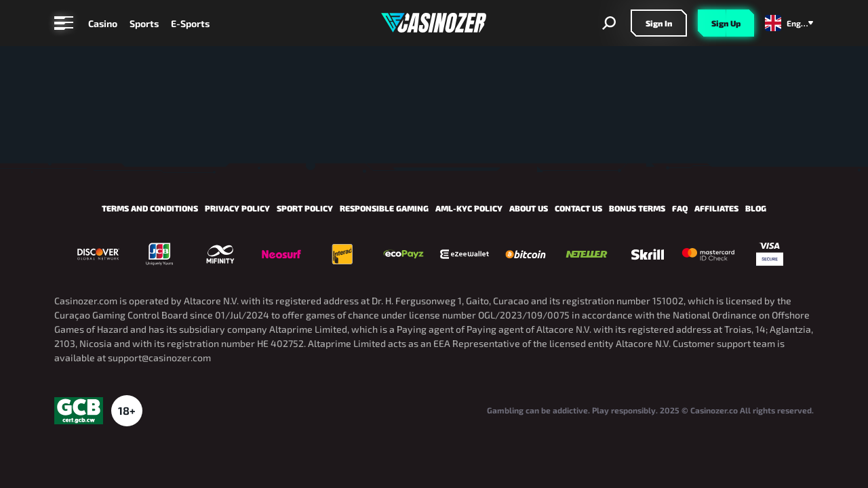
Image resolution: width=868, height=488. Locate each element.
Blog (756, 208)
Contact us (578, 208)
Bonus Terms (637, 208)
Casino (103, 23)
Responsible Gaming (384, 208)
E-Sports (190, 23)
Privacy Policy (237, 208)
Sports (144, 23)
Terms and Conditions (150, 208)
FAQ (680, 208)
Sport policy (305, 208)
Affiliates (716, 208)
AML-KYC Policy (469, 208)
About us (529, 208)
